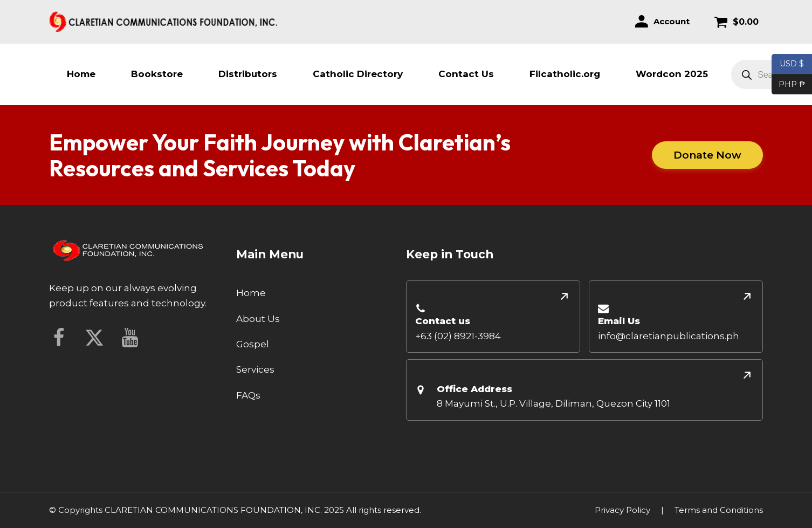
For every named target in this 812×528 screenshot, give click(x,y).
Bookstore (157, 74)
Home (81, 74)
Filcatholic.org (565, 74)
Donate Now (708, 155)
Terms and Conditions (719, 510)
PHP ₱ (789, 85)
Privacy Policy (622, 510)
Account (672, 21)
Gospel (253, 344)
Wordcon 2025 (672, 74)
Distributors (248, 74)
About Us (258, 319)
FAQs (248, 395)
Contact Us (466, 74)
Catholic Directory (358, 74)
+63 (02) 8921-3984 (458, 336)
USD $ (792, 64)
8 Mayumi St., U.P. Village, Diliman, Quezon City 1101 (553, 403)
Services (255, 369)
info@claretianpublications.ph (669, 336)
